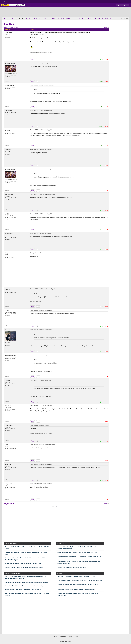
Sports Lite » (61, 543)
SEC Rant (69, 19)
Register (8, 1)
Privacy (55, 637)
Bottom (16, 27)
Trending (14, 19)
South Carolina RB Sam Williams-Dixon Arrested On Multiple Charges (27, 586)
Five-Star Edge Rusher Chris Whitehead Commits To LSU (23, 563)
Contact (70, 637)
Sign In (3, 1)
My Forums (7, 19)
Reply (33, 59)
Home (30, 5)
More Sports (61, 19)
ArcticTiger (8, 464)
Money (112, 19)
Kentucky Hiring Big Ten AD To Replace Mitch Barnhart (23, 590)
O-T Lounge (47, 19)
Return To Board (56, 507)
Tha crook (8, 406)
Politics (54, 19)
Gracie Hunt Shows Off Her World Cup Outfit (72, 567)
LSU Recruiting (38, 19)
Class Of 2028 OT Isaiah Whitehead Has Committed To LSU (24, 567)
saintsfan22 (8, 150)
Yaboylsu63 (8, 111)
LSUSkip (7, 130)
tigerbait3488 (9, 194)
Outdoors (91, 19)
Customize (123, 19)
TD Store (57, 5)
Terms (76, 637)
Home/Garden (83, 19)
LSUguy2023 (9, 33)
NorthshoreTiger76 (11, 63)
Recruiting (43, 5)
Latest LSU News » (11, 543)
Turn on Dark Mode (65, 641)
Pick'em (50, 5)
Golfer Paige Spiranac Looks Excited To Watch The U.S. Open (77, 552)
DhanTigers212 (9, 234)
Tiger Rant (29, 19)
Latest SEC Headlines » (12, 573)
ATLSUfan (8, 445)
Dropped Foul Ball (10, 355)
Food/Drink (105, 19)
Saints (75, 19)
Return (6, 27)
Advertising (63, 637)
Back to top (7, 59)
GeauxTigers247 (10, 85)
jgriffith (7, 214)
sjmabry (7, 289)
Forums (36, 5)
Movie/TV (98, 19)
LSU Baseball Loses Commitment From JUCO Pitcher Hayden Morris (80, 580)
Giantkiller (8, 330)
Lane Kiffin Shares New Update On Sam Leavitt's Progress (76, 590)
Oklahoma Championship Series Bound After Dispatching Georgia (26, 582)
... (62, 5)
